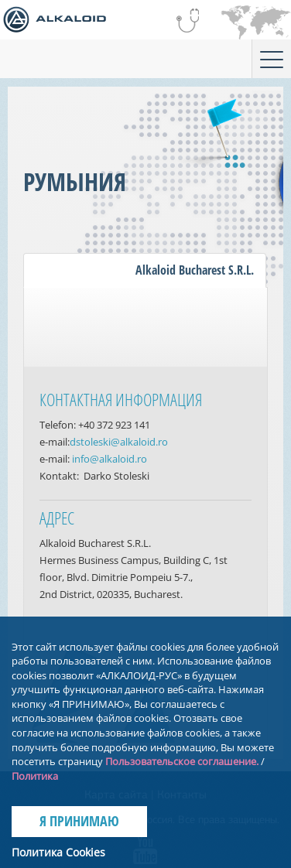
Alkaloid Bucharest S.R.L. (195, 270)
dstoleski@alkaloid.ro (119, 442)
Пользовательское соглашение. (182, 761)
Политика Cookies (58, 852)
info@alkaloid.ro (110, 459)
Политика (35, 776)
